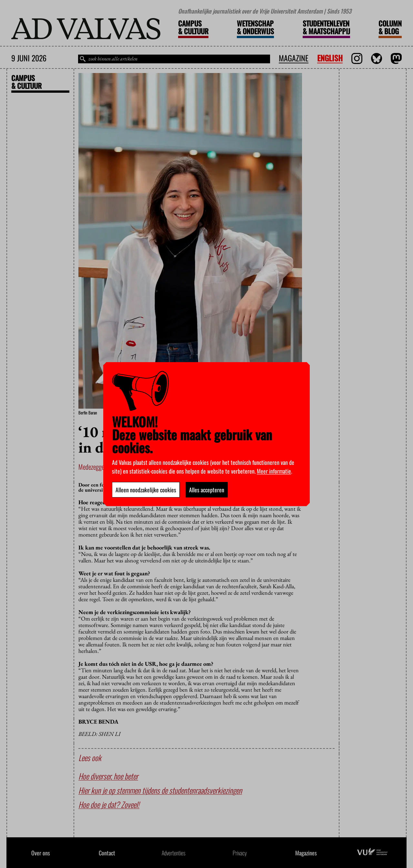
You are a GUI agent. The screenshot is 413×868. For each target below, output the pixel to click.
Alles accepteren (207, 490)
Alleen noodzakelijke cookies (146, 490)
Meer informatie (274, 471)
